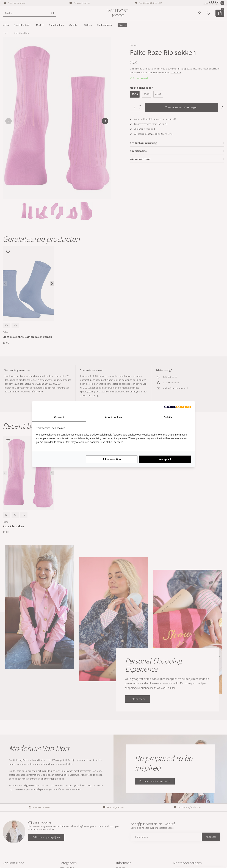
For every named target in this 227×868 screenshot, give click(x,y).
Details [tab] (168, 417)
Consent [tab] (59, 417)
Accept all (165, 459)
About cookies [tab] (113, 417)
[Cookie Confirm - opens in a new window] (178, 407)
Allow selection (112, 459)
